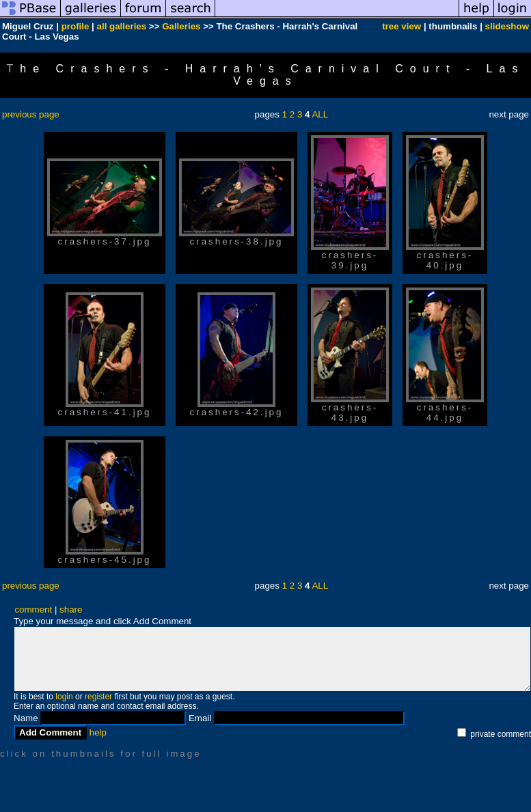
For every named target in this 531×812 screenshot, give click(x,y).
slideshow (507, 26)
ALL (320, 114)
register (98, 697)
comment (33, 610)
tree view (401, 26)
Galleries (181, 26)
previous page (31, 114)
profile (76, 26)
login (64, 697)
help (98, 732)
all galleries (122, 26)
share (71, 610)
